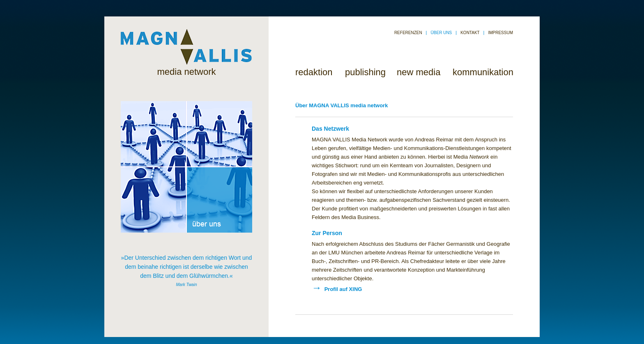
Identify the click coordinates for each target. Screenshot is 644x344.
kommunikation (483, 72)
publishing (365, 72)
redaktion (314, 72)
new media (419, 72)
